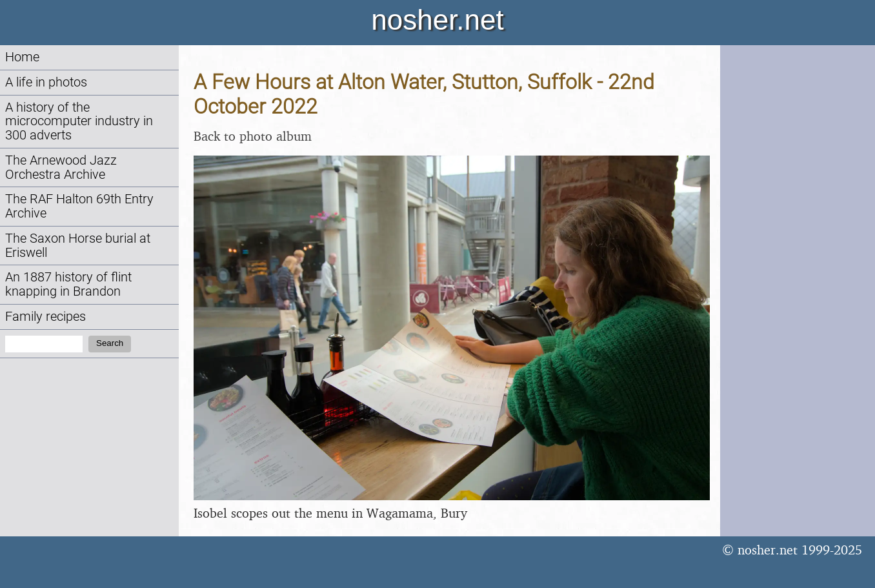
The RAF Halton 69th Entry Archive (79, 206)
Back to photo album (253, 136)
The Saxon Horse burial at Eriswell (78, 246)
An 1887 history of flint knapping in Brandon (68, 284)
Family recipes (45, 317)
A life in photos (46, 82)
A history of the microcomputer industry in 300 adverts (79, 122)
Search (110, 343)
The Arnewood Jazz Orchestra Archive (61, 167)
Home (22, 57)
